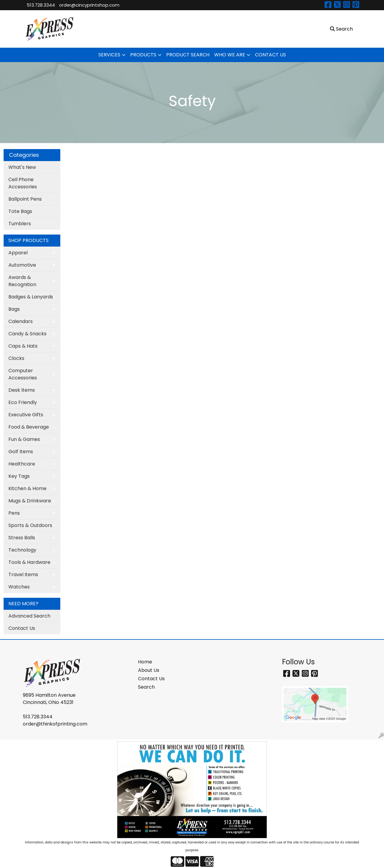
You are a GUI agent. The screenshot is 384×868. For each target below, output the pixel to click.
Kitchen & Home (27, 488)
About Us (149, 670)
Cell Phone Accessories (23, 183)
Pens (14, 513)
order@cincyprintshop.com (89, 5)
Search (146, 687)
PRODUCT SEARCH (188, 55)
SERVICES (109, 55)
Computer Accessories (23, 374)
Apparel (18, 253)
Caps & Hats (23, 346)
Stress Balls (22, 538)
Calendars (21, 321)
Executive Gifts (26, 415)
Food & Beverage (29, 427)
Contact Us (22, 628)
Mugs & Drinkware (30, 501)
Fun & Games (24, 439)
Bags (14, 309)
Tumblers (20, 224)
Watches (19, 587)
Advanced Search (29, 616)
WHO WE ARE (230, 55)
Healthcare (22, 464)
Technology (22, 550)
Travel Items (23, 575)
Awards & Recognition (22, 281)
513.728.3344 (41, 5)
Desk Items (22, 390)
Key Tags (19, 476)
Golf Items (21, 452)
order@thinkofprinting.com (55, 724)
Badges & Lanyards (31, 297)
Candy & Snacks (27, 334)
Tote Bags (20, 211)
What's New (22, 167)
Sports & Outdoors (30, 525)
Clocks (16, 358)
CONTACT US (270, 55)
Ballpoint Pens (25, 199)
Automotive (22, 265)
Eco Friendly (23, 402)
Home (145, 662)
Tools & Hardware (29, 562)
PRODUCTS (143, 55)
